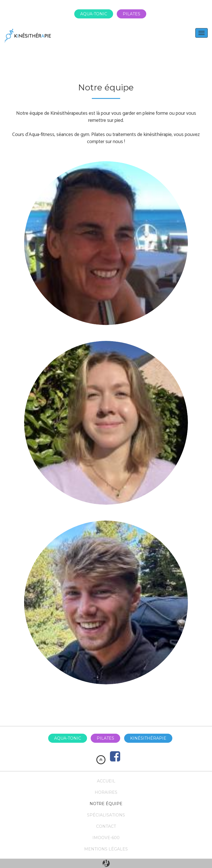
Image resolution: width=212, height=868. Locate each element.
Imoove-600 (106, 838)
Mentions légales (106, 849)
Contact (106, 826)
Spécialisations (106, 815)
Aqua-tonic (94, 14)
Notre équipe (106, 804)
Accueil (106, 781)
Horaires (106, 792)
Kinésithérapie (148, 738)
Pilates (132, 14)
